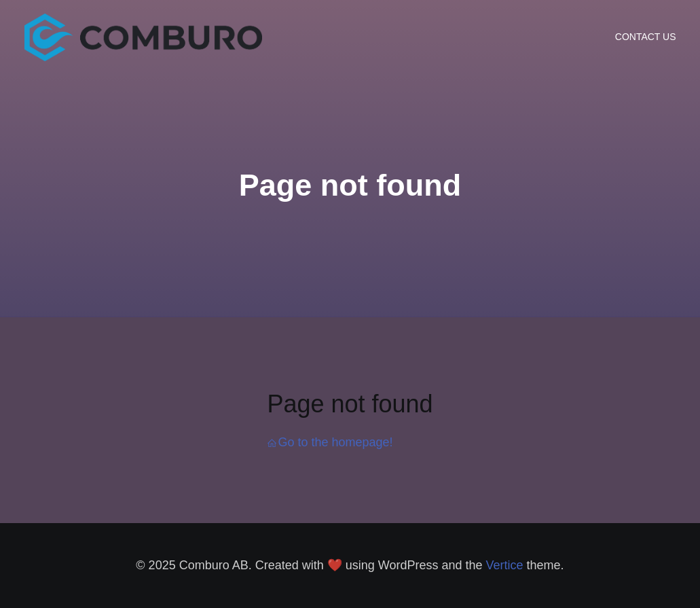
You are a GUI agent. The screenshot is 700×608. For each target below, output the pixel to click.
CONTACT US (646, 37)
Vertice (505, 565)
